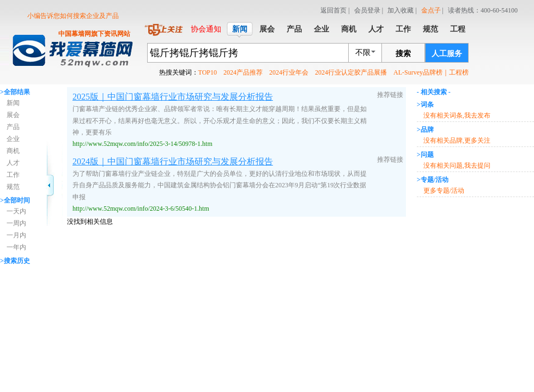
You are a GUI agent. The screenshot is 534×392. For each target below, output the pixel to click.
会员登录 (367, 10)
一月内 (16, 235)
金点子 (431, 10)
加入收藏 (400, 10)
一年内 (16, 247)
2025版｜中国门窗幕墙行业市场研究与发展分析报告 (173, 97)
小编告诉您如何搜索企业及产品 (73, 16)
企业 (13, 139)
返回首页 (333, 10)
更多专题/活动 (444, 191)
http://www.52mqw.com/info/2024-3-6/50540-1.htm (141, 209)
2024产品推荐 (243, 72)
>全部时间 (15, 200)
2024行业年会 (289, 72)
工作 (13, 175)
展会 (13, 115)
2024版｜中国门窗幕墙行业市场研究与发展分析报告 (173, 161)
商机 (13, 151)
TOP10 (208, 72)
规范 (13, 187)
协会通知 (206, 29)
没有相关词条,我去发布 (457, 115)
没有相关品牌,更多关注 (457, 140)
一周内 (16, 223)
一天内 (16, 211)
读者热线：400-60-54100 (483, 10)
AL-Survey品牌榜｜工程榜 (431, 72)
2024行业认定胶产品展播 (351, 72)
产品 (13, 127)
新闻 (13, 103)
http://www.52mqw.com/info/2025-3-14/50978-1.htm (142, 144)
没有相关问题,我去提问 (457, 166)
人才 (13, 163)
